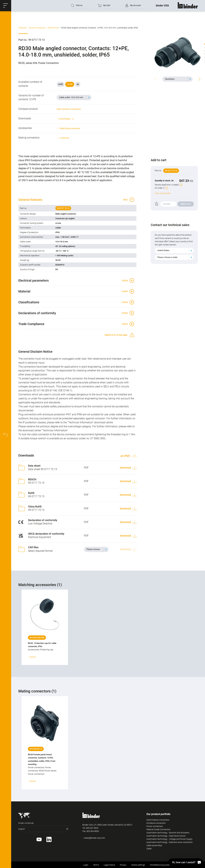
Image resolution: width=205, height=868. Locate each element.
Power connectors (37, 28)
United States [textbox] (163, 250)
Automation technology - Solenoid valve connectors (170, 842)
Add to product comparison (69, 109)
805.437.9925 (92, 828)
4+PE (61, 84)
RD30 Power (53, 28)
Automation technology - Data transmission (166, 836)
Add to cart (186, 204)
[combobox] (177, 79)
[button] (6, 6)
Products (22, 28)
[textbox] (176, 79)
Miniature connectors (156, 823)
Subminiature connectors (158, 820)
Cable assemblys (154, 845)
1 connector (64, 138)
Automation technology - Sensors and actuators (168, 833)
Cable (149, 849)
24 (78, 84)
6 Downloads (66, 119)
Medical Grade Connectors (158, 829)
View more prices (163, 193)
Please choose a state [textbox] (167, 257)
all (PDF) (126, 456)
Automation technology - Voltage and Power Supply (169, 839)
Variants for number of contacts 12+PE (31, 97)
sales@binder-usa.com (95, 838)
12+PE (70, 84)
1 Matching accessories (69, 128)
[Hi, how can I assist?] (186, 862)
